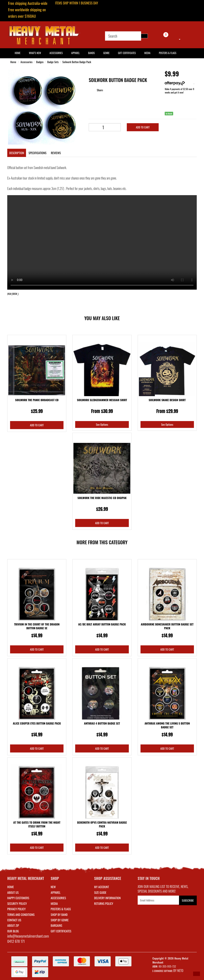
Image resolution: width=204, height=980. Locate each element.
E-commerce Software (162, 971)
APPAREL (56, 892)
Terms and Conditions (21, 914)
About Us (13, 892)
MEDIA (54, 903)
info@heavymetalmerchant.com (28, 936)
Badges (40, 62)
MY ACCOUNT (102, 887)
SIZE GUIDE (100, 892)
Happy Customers (18, 898)
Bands (91, 53)
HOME (18, 53)
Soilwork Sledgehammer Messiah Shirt (102, 400)
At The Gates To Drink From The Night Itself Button (37, 824)
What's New (35, 53)
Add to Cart (143, 127)
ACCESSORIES (58, 898)
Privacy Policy (16, 909)
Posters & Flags (168, 53)
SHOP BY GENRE (60, 920)
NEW (53, 887)
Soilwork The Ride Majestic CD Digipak (102, 498)
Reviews (56, 153)
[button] (197, 974)
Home (13, 62)
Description (17, 153)
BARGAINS (57, 925)
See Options (102, 424)
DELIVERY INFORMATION (107, 898)
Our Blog (13, 931)
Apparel (75, 53)
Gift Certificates (127, 53)
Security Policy (17, 903)
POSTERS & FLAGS (61, 909)
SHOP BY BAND (59, 914)
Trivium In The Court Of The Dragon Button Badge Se (37, 626)
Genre (106, 53)
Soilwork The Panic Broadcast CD (37, 400)
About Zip (13, 925)
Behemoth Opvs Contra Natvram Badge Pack (102, 824)
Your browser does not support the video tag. (102, 242)
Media (147, 53)
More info (179, 83)
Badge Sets (53, 62)
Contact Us (14, 920)
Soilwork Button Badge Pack (77, 62)
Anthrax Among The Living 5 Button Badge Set (167, 725)
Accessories (56, 53)
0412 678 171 (16, 941)
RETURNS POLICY (104, 903)
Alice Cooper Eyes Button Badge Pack (37, 723)
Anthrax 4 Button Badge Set (102, 723)
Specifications (37, 153)
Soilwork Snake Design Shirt (167, 400)
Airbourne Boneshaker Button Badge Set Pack (167, 626)
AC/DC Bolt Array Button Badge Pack (102, 624)
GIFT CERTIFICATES (61, 931)
